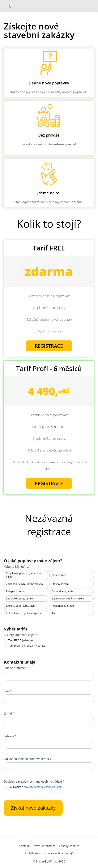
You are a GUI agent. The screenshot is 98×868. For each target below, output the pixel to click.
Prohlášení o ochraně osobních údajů (49, 853)
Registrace (49, 346)
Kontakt (24, 846)
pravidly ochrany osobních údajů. (43, 787)
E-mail (9, 713)
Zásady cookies (69, 846)
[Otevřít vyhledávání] (9, 6)
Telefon (10, 736)
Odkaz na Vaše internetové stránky (28, 759)
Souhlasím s (33, 787)
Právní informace (44, 846)
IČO (8, 691)
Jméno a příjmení (17, 668)
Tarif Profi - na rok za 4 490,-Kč (25, 646)
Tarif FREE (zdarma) (18, 640)
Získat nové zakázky (33, 808)
